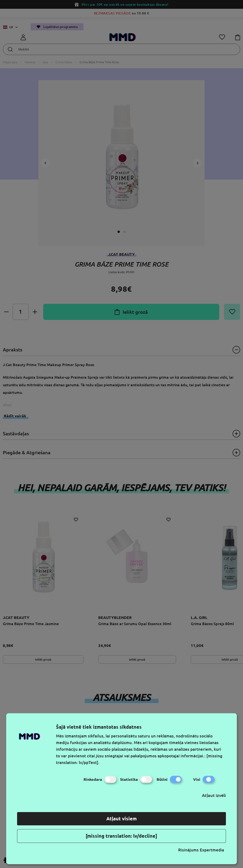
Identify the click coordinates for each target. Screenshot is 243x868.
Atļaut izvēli (214, 795)
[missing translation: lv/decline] (121, 836)
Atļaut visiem (121, 819)
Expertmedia (212, 850)
